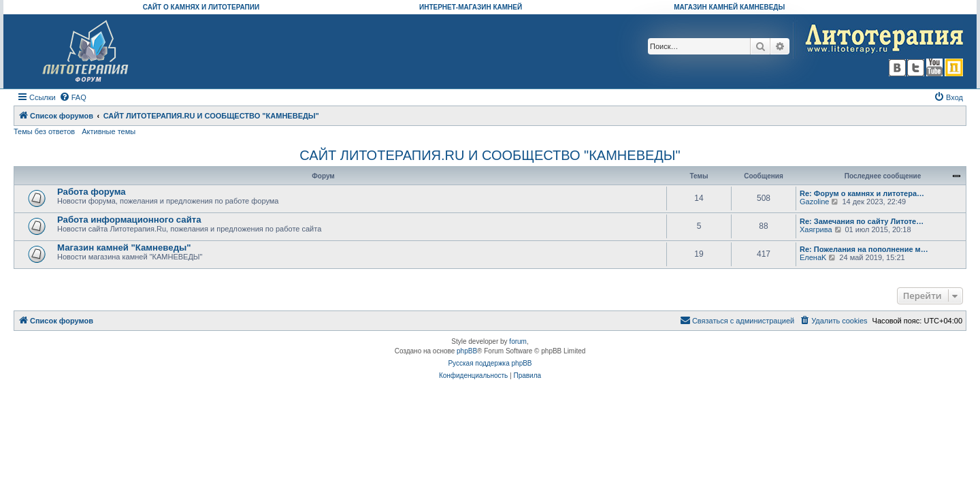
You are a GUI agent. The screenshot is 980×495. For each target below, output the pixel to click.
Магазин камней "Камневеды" (124, 247)
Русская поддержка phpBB (490, 363)
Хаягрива (816, 229)
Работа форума (92, 192)
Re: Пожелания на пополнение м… (864, 249)
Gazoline (814, 202)
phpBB (467, 351)
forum (518, 341)
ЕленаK (813, 257)
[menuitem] (73, 97)
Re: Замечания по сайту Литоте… (862, 221)
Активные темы (109, 131)
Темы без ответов (44, 131)
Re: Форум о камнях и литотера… (862, 193)
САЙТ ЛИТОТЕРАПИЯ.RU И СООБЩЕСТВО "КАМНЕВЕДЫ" (490, 155)
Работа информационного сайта (129, 220)
